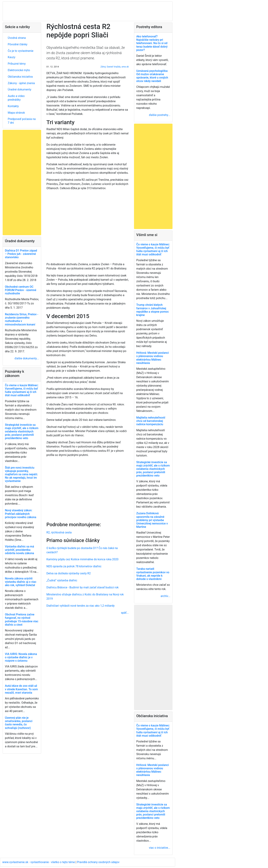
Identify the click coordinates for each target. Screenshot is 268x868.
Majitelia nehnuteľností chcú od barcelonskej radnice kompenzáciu (151, 421)
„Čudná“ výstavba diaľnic (62, 580)
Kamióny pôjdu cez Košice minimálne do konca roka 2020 (82, 559)
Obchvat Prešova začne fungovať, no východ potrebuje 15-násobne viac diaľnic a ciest (22, 620)
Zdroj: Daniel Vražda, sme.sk (115, 67)
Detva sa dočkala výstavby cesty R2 (69, 573)
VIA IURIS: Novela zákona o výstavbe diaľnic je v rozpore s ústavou (21, 657)
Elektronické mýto (19, 70)
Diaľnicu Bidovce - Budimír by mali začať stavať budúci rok (82, 587)
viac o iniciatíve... (160, 848)
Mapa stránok (16, 113)
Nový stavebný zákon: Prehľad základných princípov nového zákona (21, 514)
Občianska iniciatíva (20, 77)
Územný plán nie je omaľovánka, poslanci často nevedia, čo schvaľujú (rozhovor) (19, 723)
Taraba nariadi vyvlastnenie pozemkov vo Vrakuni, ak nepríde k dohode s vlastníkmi (153, 574)
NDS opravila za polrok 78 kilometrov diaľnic (74, 566)
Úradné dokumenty (20, 89)
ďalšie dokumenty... (27, 358)
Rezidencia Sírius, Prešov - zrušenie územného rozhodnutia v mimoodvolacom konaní (22, 319)
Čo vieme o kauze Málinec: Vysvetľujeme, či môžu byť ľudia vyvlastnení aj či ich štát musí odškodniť (22, 390)
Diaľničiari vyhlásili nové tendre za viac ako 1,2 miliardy (81, 606)
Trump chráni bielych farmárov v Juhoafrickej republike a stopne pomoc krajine (153, 310)
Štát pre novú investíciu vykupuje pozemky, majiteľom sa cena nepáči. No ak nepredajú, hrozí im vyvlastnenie (21, 474)
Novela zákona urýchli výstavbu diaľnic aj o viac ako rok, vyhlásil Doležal (21, 582)
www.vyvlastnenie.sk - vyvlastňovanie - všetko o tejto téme (39, 862)
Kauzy (12, 57)
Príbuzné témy (17, 64)
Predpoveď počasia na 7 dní (22, 121)
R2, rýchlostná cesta (59, 532)
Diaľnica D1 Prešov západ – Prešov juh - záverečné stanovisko (21, 254)
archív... (165, 596)
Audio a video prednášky (16, 98)
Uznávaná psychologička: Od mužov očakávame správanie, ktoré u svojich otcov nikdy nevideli (152, 76)
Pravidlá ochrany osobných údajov (98, 862)
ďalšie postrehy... (160, 115)
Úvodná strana (17, 38)
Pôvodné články (18, 44)
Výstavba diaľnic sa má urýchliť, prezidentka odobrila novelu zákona (19, 550)
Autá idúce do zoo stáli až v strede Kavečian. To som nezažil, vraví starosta (21, 689)
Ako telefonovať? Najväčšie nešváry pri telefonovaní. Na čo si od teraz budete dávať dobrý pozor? (152, 43)
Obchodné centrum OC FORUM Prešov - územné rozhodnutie (21, 290)
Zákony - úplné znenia (21, 83)
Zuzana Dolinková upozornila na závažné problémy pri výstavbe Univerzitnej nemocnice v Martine (152, 520)
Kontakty (13, 106)
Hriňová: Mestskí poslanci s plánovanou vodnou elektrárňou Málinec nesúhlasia (153, 358)
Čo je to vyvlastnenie (21, 51)
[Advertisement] (88, 489)
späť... (125, 613)
